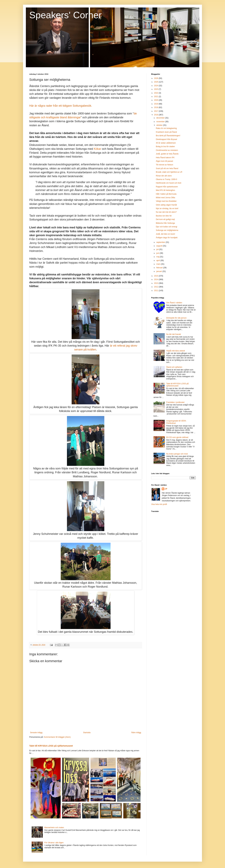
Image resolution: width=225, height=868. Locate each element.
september (161, 242)
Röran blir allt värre (164, 176)
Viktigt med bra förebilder (166, 201)
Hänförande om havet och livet (169, 183)
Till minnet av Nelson (165, 165)
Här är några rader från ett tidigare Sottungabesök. (61, 106)
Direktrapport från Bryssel (166, 139)
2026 (156, 78)
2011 (156, 291)
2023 (156, 89)
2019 (156, 104)
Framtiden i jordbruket (175, 402)
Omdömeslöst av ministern (167, 150)
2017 (156, 111)
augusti (160, 246)
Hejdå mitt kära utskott (176, 351)
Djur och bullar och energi (167, 227)
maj (158, 257)
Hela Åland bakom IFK (165, 158)
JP (166, 489)
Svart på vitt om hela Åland (167, 168)
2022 (156, 93)
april (158, 260)
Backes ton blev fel (164, 216)
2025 (156, 82)
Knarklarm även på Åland (166, 132)
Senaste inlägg (36, 733)
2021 (156, 97)
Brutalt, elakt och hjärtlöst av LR (169, 172)
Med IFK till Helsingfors (165, 190)
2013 (156, 283)
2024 (156, 86)
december (161, 118)
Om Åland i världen (174, 303)
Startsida (87, 733)
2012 (156, 287)
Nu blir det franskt (174, 334)
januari (159, 271)
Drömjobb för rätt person (176, 318)
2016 (156, 115)
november (161, 122)
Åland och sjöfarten (174, 367)
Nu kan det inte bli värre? (166, 212)
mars (159, 264)
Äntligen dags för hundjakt (167, 238)
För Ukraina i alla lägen (54, 843)
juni (158, 253)
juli (158, 249)
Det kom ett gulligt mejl (165, 219)
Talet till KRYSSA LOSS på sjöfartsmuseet (51, 746)
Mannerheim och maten (54, 828)
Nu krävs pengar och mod (177, 454)
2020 (156, 100)
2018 (156, 107)
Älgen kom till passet (164, 161)
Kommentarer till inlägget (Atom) (57, 737)
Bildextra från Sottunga (165, 223)
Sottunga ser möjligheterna (167, 230)
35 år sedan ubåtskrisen (166, 143)
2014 (156, 279)
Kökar (97, 149)
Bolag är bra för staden (165, 147)
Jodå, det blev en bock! (165, 234)
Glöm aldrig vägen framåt (166, 205)
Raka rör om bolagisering (166, 128)
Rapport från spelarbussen (167, 187)
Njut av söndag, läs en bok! (167, 208)
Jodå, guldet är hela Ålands (167, 154)
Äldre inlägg (136, 733)
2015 (156, 276)
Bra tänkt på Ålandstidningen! (168, 136)
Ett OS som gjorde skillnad (177, 437)
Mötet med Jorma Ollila (165, 198)
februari (160, 268)
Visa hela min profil (159, 504)
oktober (160, 125)
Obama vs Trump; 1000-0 (166, 179)
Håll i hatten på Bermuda (166, 194)
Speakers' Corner (65, 15)
